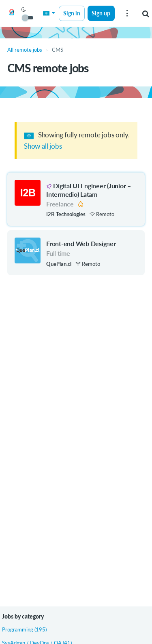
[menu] (127, 13)
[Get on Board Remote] (12, 14)
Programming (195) (24, 629)
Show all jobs (43, 146)
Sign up (101, 13)
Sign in (72, 13)
